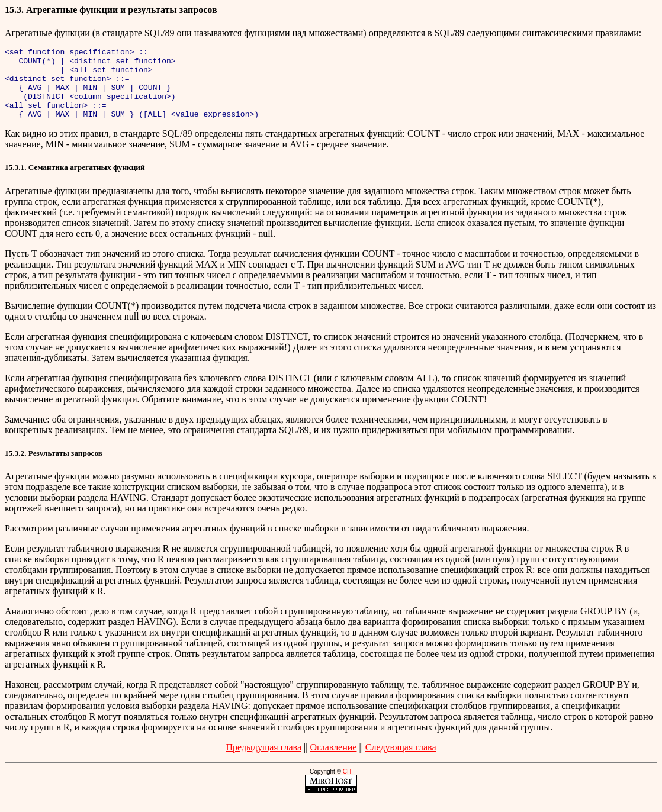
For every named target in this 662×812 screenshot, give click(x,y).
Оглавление (333, 761)
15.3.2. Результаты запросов (54, 467)
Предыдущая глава (263, 761)
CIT (348, 786)
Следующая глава (401, 761)
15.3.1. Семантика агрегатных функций (75, 181)
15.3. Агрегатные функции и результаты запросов (111, 10)
